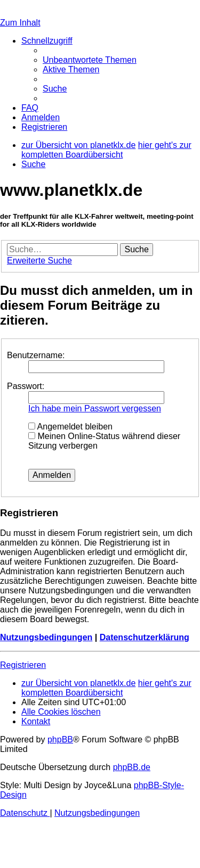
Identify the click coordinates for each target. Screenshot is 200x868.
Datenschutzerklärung (145, 637)
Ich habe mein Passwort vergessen (95, 408)
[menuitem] (90, 60)
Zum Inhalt (20, 23)
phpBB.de (132, 767)
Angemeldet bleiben (70, 427)
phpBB (60, 739)
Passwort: (26, 386)
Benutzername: (36, 355)
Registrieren (23, 665)
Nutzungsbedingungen (46, 637)
